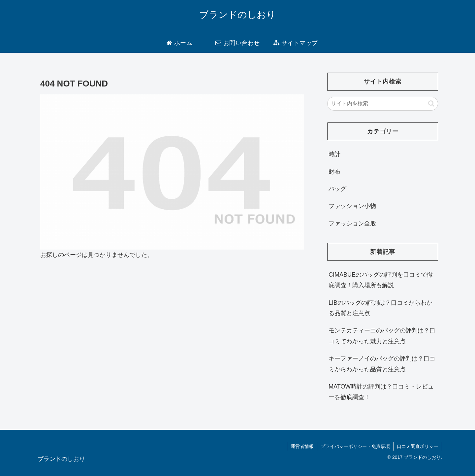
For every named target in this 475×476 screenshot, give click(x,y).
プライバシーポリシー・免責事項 (355, 446)
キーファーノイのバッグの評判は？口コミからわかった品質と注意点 (382, 364)
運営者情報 (302, 446)
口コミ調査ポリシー (418, 446)
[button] (431, 103)
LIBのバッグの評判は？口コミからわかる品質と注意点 (380, 308)
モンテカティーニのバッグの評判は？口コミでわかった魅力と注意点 (382, 336)
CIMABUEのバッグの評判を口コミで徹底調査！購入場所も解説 (381, 280)
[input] (383, 104)
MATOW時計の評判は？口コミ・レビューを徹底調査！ (381, 392)
